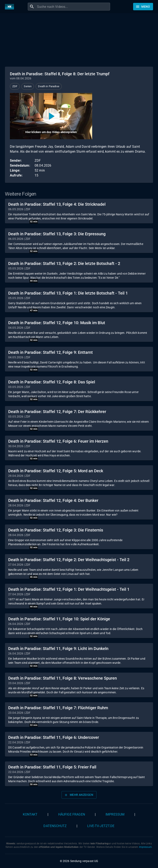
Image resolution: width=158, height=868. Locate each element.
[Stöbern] (143, 7)
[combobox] (73, 7)
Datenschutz (55, 826)
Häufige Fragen (72, 814)
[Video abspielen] (51, 116)
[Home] (10, 7)
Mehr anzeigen (79, 795)
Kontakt (30, 814)
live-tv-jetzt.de (101, 826)
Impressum (115, 814)
